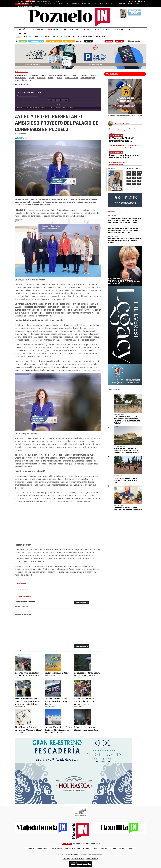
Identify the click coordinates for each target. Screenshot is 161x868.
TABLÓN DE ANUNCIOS (54, 41)
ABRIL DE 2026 (19, 85)
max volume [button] (98, 95)
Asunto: (22, 606)
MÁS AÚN (45, 6)
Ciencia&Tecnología (59, 37)
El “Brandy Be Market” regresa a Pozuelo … (121, 140)
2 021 (139, 175)
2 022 (134, 175)
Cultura (67, 75)
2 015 (139, 181)
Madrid (51, 78)
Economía (84, 75)
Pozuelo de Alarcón (71, 78)
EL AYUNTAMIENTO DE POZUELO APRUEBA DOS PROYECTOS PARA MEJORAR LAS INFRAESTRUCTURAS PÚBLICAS (127, 420)
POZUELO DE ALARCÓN (71, 29)
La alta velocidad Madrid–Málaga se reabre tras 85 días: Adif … (57, 701)
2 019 (134, 178)
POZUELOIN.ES (19, 1)
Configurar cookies (92, 859)
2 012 (139, 184)
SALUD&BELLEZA (29, 6)
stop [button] (61, 100)
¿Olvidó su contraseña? (134, 41)
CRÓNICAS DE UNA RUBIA (43, 1)
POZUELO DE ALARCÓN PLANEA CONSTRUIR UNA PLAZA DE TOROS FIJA (126, 480)
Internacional (45, 37)
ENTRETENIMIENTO (37, 29)
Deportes (75, 75)
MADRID (86, 29)
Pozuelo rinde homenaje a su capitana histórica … (124, 157)
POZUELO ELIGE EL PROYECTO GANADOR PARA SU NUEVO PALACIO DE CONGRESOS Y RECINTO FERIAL (127, 451)
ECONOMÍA (22, 29)
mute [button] (18, 95)
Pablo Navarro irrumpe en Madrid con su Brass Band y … (87, 730)
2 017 (129, 181)
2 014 (129, 184)
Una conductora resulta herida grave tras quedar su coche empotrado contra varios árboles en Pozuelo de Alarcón (123, 231)
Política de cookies (78, 859)
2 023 (129, 175)
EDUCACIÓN (22, 33)
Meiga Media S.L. (74, 855)
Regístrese (119, 41)
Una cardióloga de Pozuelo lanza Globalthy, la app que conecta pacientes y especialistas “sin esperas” (125, 241)
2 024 (139, 172)
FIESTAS (47, 4)
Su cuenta (109, 41)
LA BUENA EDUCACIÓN (133, 4)
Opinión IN (27, 37)
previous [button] (50, 100)
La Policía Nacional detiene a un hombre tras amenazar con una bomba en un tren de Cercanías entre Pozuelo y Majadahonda (124, 220)
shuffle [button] (60, 105)
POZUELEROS (54, 4)
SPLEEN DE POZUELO (87, 4)
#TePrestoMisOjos (101, 37)
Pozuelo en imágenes (85, 37)
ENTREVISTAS (55, 1)
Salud (17, 80)
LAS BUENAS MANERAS (65, 4)
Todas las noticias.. (22, 72)
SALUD (130, 29)
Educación (93, 75)
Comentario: (23, 614)
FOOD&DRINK (123, 4)
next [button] (66, 100)
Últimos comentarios (122, 123)
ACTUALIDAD (34, 4)
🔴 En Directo (26, 80)
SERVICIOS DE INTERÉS (36, 41)
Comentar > (114, 74)
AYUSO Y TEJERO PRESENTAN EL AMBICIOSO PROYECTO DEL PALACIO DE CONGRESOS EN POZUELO (46, 108)
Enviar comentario (82, 603)
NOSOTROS (88, 41)
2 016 (134, 181)
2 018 (139, 178)
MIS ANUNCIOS (69, 41)
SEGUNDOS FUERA (113, 4)
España (31, 78)
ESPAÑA (97, 29)
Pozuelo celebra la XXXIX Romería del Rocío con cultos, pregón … (86, 701)
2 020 (129, 178)
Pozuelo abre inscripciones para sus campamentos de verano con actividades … (27, 701)
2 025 (134, 172)
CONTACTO (79, 41)
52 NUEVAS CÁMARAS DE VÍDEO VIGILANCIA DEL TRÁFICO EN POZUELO (128, 509)
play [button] (56, 100)
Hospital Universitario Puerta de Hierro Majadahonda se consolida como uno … (58, 730)
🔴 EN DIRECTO (53, 29)
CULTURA (120, 29)
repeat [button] (57, 105)
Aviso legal (66, 859)
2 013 (134, 184)
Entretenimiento (21, 78)
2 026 (129, 172)
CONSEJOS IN (38, 6)
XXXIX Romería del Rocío (57, 673)
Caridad (36, 37)
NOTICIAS (23, 41)
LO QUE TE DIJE (76, 4)
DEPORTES (108, 29)
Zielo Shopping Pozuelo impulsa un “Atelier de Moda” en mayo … (29, 730)
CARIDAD (41, 4)
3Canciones (71, 37)
